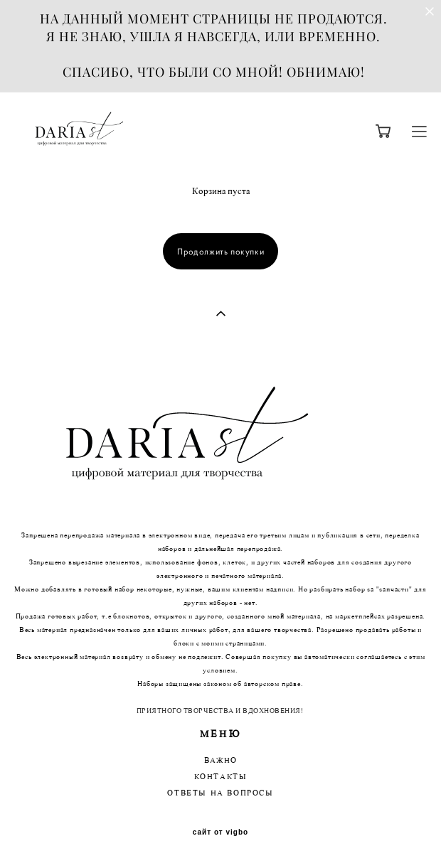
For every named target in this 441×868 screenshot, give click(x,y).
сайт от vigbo (220, 832)
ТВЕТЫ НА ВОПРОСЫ (224, 794)
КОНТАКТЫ (221, 777)
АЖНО (223, 761)
